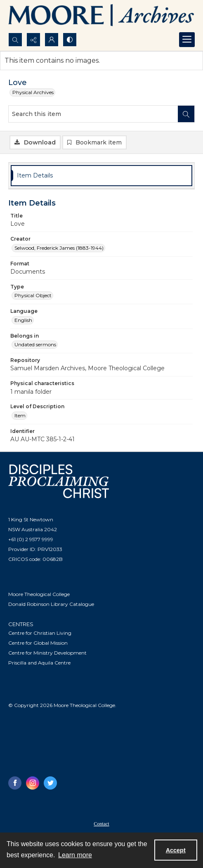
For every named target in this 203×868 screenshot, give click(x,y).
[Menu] (187, 40)
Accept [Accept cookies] (176, 850)
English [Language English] (23, 320)
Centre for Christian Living (40, 633)
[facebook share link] (15, 783)
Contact (101, 824)
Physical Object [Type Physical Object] (33, 295)
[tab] (101, 176)
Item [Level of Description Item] (20, 415)
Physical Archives (33, 92)
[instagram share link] (33, 783)
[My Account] (52, 40)
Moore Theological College (39, 594)
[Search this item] (93, 114)
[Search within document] (186, 114)
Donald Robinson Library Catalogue (51, 604)
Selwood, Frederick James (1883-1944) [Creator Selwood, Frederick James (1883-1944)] (59, 248)
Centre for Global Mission (38, 643)
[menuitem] (101, 823)
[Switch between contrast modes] (70, 40)
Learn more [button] (75, 855)
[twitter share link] (50, 783)
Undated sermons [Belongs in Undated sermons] (35, 344)
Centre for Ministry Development (47, 653)
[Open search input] (15, 40)
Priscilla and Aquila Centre (39, 663)
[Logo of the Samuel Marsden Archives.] (101, 16)
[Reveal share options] (33, 40)
